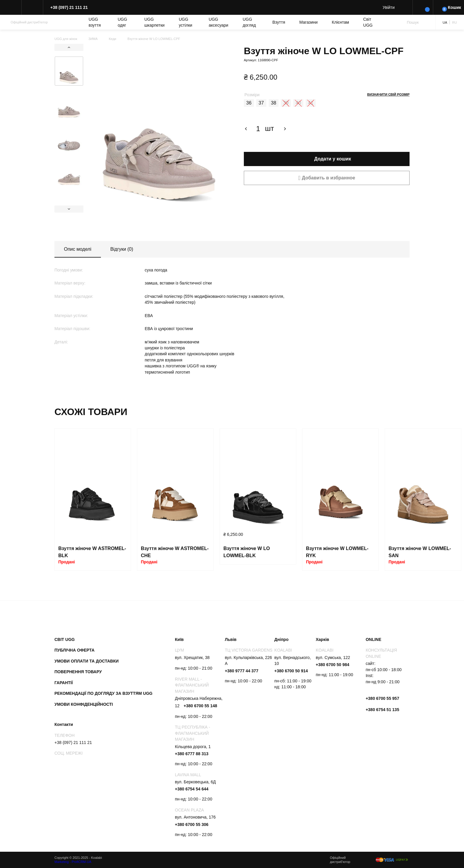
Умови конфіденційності (84, 704)
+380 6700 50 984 (332, 665)
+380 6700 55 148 (200, 706)
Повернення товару (78, 672)
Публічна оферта (74, 650)
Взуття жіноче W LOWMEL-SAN (420, 552)
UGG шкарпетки (155, 22)
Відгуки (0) (122, 249)
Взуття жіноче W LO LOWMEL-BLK (247, 552)
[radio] (249, 103)
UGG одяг (123, 22)
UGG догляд (249, 22)
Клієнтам (340, 22)
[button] (327, 178)
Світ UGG (368, 22)
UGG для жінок (66, 39)
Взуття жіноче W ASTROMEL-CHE (175, 552)
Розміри (252, 95)
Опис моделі (78, 249)
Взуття (279, 22)
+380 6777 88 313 (192, 754)
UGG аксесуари (218, 22)
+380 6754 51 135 (382, 710)
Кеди (113, 39)
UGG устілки (185, 22)
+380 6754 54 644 (192, 789)
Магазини (309, 22)
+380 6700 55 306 (192, 824)
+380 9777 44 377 (242, 671)
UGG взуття (95, 22)
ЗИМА (93, 39)
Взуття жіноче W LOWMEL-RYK (337, 552)
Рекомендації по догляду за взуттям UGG (103, 693)
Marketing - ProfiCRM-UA (73, 862)
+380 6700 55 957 (382, 698)
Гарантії (64, 683)
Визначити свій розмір (388, 94)
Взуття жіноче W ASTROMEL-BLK (92, 552)
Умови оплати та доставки (87, 661)
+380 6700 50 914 (291, 671)
